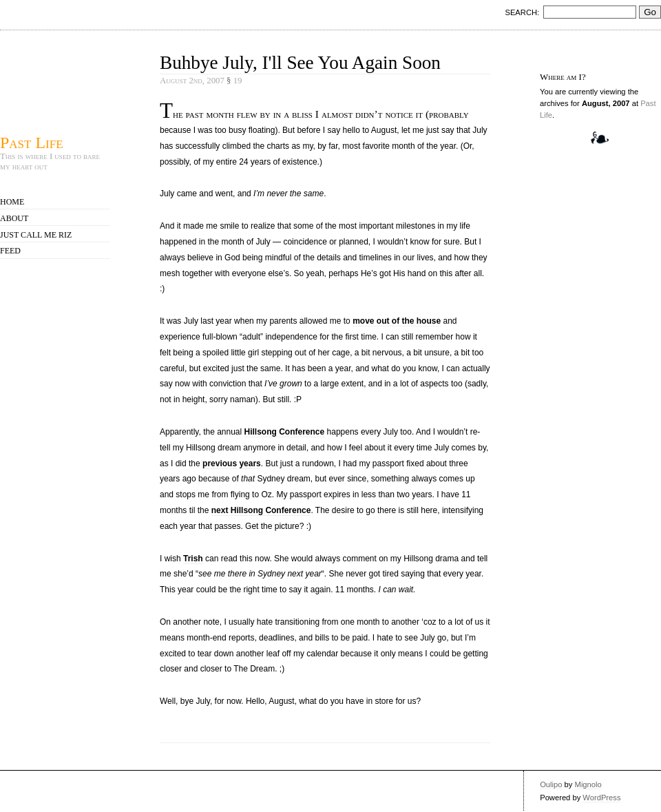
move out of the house (397, 321)
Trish (193, 559)
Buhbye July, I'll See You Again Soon (300, 63)
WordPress (601, 798)
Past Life (32, 142)
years (250, 464)
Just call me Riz (36, 235)
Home (12, 202)
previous (220, 464)
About (14, 218)
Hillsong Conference (285, 432)
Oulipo (551, 784)
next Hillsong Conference (261, 510)
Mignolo (588, 784)
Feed (10, 251)
